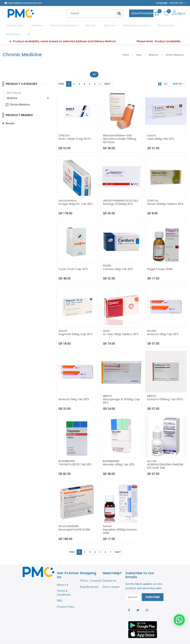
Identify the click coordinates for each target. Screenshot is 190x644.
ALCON (152, 451)
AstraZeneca (67, 190)
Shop (139, 45)
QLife (106, 321)
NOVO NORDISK (69, 516)
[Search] (119, 13)
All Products (14, 83)
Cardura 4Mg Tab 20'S (118, 259)
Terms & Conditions (64, 583)
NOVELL (152, 321)
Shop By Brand (89, 577)
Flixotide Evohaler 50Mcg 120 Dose (119, 130)
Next (107, 74)
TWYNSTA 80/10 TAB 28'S (75, 454)
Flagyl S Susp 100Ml (160, 259)
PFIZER (107, 255)
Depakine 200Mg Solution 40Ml (120, 521)
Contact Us (109, 571)
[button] (179, 25)
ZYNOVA (64, 125)
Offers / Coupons (91, 571)
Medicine (153, 45)
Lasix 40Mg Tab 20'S (161, 128)
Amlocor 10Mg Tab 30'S (163, 324)
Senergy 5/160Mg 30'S (118, 194)
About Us (63, 575)
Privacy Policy (66, 597)
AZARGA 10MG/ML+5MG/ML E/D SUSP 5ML (165, 456)
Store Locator (111, 577)
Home (126, 45)
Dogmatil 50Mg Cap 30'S (75, 324)
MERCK (107, 386)
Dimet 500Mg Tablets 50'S (165, 194)
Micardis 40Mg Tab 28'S (119, 454)
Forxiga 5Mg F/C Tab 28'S (76, 194)
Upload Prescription (143, 13)
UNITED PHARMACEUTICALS (121, 190)
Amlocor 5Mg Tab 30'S (74, 389)
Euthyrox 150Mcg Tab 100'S (165, 389)
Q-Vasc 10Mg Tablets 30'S (121, 324)
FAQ (60, 591)
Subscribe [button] (153, 587)
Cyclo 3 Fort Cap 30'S (73, 259)
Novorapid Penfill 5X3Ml (74, 519)
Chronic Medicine (175, 45)
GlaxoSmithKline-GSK (117, 125)
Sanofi (151, 125)
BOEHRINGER (67, 451)
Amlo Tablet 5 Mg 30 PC (75, 128)
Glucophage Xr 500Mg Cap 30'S (121, 391)
